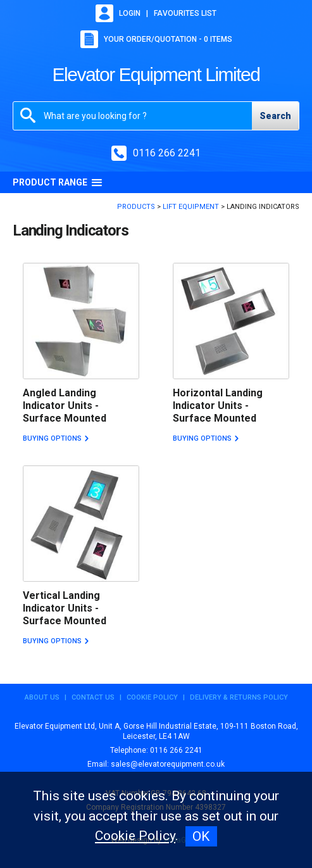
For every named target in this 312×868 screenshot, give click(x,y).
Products (136, 207)
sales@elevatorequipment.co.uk (168, 764)
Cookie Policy (152, 697)
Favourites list (185, 13)
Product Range (58, 182)
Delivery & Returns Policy (239, 697)
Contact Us (93, 697)
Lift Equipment (191, 207)
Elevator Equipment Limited (156, 74)
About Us (42, 697)
